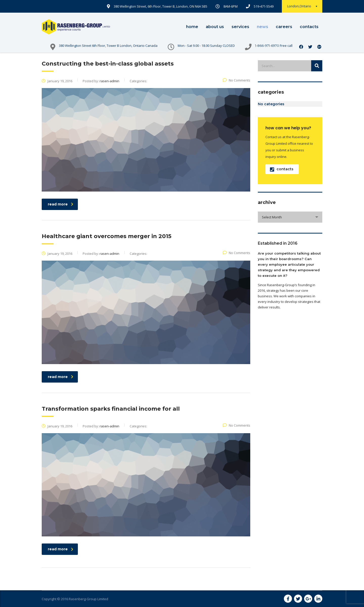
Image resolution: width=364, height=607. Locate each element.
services (240, 27)
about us (215, 27)
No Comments (236, 80)
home (192, 27)
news (263, 27)
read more (61, 204)
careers (284, 27)
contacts (309, 27)
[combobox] (290, 217)
